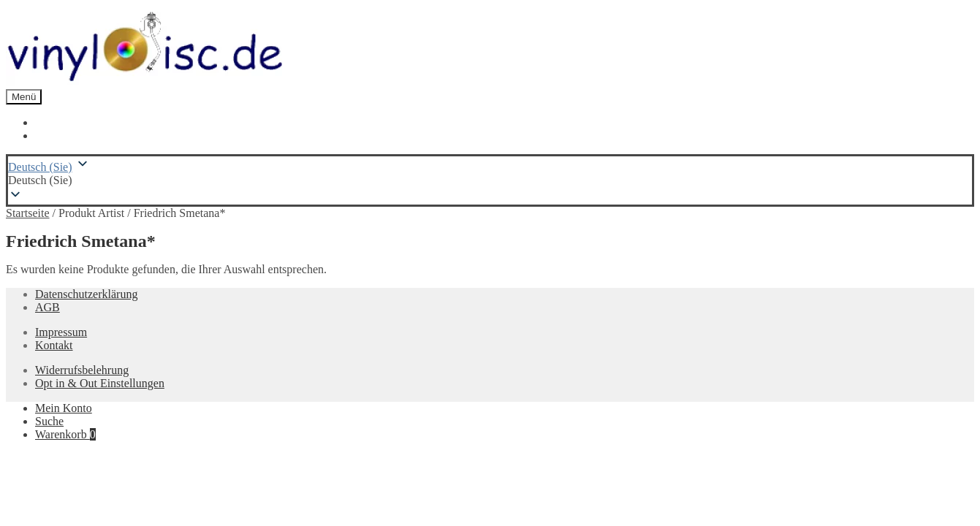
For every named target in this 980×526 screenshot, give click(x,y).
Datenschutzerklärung (86, 294)
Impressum (61, 332)
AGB (48, 307)
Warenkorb (65, 434)
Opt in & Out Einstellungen (100, 383)
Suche (49, 421)
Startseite (28, 213)
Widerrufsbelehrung (82, 370)
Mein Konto (64, 408)
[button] (490, 180)
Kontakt (54, 345)
